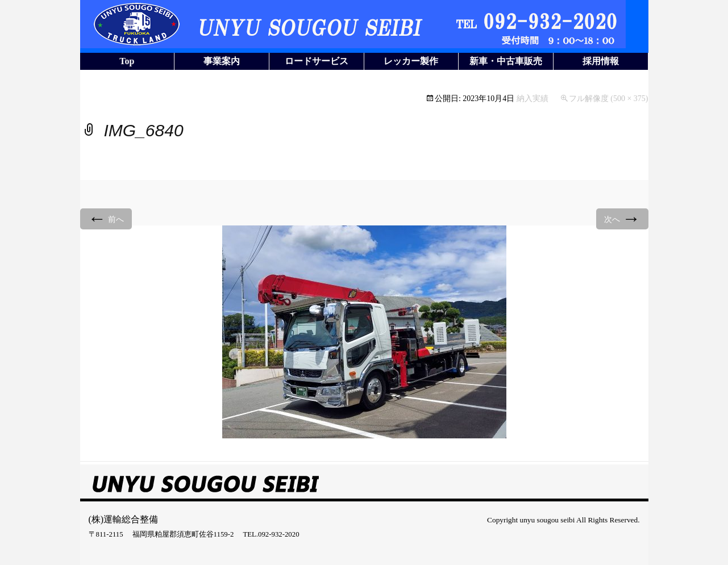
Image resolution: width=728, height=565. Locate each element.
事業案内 (222, 61)
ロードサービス (317, 61)
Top (127, 61)
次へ (622, 218)
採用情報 (601, 61)
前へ (106, 218)
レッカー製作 (411, 61)
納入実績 (533, 99)
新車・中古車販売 (506, 61)
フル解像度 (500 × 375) (609, 99)
